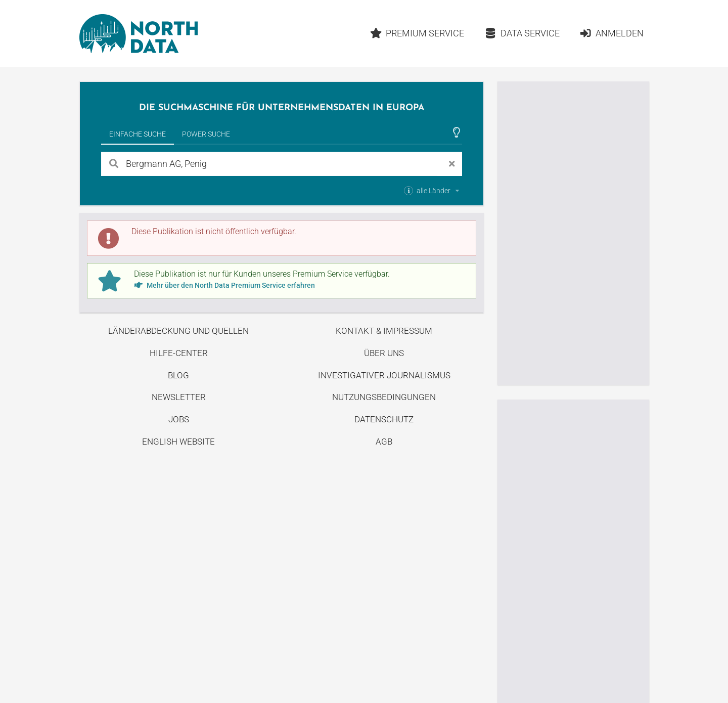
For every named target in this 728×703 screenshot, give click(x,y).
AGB (384, 442)
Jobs (179, 419)
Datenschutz (384, 419)
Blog (178, 375)
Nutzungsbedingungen (384, 397)
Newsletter (179, 397)
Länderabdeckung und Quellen (178, 331)
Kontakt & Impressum (384, 331)
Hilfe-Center (179, 353)
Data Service (522, 33)
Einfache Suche (138, 134)
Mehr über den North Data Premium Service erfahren (224, 285)
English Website (178, 442)
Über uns (384, 353)
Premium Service (417, 33)
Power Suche (206, 134)
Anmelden (611, 33)
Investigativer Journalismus (384, 375)
